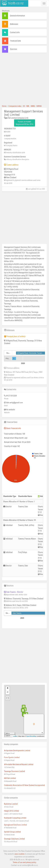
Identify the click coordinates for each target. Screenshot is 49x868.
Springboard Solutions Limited (15, 825)
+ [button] (8, 688)
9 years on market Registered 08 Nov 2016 (25, 123)
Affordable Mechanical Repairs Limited (19, 764)
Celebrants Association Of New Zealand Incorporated (24, 785)
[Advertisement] (24, 80)
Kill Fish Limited (10, 778)
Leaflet (15, 736)
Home (4, 106)
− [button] (8, 692)
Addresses (14, 24)
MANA (39, 106)
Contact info (15, 32)
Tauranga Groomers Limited (14, 771)
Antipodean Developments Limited (17, 750)
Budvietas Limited (11, 804)
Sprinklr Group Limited (12, 832)
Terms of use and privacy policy (24, 862)
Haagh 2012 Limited (11, 811)
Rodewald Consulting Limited (15, 818)
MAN (33, 106)
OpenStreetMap (31, 736)
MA (28, 106)
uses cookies (19, 854)
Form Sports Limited (12, 757)
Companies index (15, 106)
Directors (14, 49)
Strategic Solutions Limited (14, 839)
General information (17, 16)
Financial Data (15, 41)
